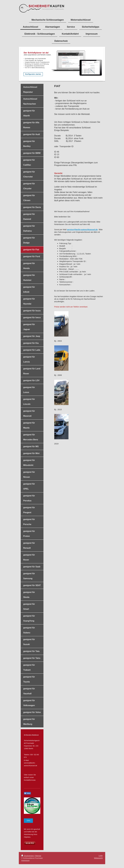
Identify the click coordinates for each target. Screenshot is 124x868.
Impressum (25, 860)
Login (101, 856)
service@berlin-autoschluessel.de (82, 229)
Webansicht (98, 858)
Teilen (27, 793)
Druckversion (28, 856)
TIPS (28, 821)
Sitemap (38, 856)
